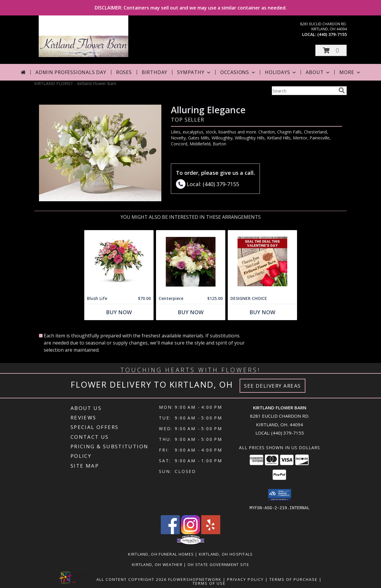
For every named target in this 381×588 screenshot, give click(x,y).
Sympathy (194, 72)
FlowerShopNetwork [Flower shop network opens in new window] (195, 579)
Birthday (154, 72)
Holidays (281, 72)
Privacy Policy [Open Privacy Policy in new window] (245, 579)
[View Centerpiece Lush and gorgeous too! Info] (191, 262)
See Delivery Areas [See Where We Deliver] (273, 386)
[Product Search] (304, 91)
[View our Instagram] (190, 532)
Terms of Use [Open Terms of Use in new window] (209, 583)
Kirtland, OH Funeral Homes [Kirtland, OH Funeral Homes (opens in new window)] (161, 554)
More (350, 72)
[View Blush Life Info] (119, 262)
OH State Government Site (218, 564)
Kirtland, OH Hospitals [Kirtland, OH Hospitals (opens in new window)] (226, 554)
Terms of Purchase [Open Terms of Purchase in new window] (293, 579)
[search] (342, 90)
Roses (124, 72)
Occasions (238, 72)
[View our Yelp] (211, 532)
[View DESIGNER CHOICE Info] (262, 262)
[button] (331, 50)
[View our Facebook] (170, 532)
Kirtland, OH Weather (157, 564)
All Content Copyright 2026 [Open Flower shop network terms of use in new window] (132, 579)
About (318, 72)
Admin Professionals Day (71, 72)
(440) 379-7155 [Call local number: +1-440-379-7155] (332, 34)
